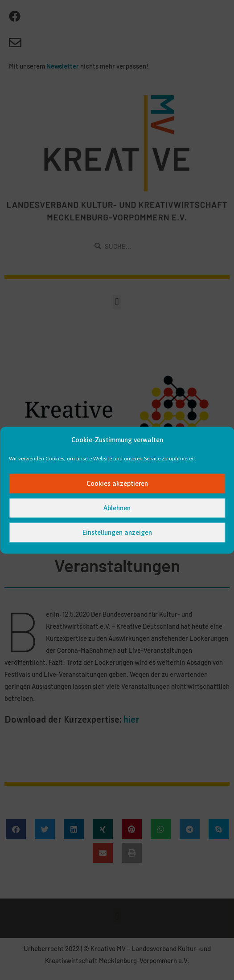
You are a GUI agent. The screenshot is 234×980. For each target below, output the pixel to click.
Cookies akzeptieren (117, 483)
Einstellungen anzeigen (117, 532)
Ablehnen (117, 508)
